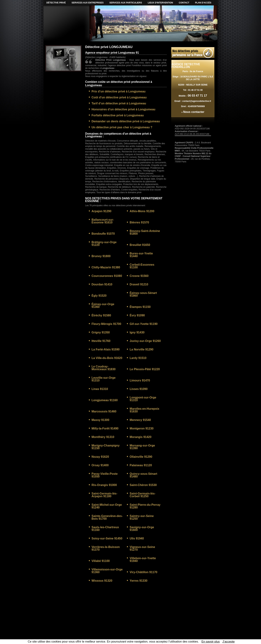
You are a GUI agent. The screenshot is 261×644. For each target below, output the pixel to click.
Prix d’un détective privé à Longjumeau (119, 91)
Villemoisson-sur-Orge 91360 (107, 571)
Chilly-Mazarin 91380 (106, 267)
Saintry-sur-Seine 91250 (142, 517)
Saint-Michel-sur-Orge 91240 (107, 506)
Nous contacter (194, 112)
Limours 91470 (140, 380)
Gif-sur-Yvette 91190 (144, 324)
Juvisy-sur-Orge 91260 (145, 341)
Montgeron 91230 (142, 428)
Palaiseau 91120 (141, 465)
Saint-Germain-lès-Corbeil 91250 (142, 495)
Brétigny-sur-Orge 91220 (104, 244)
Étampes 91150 (140, 307)
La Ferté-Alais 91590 (106, 349)
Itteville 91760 (101, 341)
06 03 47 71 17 (197, 96)
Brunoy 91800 (101, 256)
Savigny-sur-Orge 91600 (142, 529)
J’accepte (229, 642)
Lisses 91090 (139, 389)
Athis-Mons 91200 (142, 211)
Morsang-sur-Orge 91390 (142, 447)
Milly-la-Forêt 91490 (105, 428)
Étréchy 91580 (101, 315)
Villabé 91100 (101, 561)
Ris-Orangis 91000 (104, 485)
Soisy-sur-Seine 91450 (107, 538)
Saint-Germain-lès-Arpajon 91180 (104, 495)
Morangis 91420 (140, 437)
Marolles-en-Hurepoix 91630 (144, 410)
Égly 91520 (99, 296)
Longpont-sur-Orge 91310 (143, 399)
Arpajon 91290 (101, 211)
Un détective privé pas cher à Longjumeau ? (122, 127)
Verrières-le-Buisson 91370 (106, 548)
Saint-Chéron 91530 (143, 485)
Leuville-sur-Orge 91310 (103, 379)
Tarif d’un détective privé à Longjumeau (119, 103)
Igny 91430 (137, 332)
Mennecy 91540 (140, 420)
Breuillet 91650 (140, 245)
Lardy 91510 (138, 358)
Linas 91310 (100, 389)
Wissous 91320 (102, 581)
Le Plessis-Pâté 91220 (145, 369)
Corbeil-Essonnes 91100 (142, 266)
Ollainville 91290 (141, 457)
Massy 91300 (100, 420)
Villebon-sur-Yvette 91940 (143, 560)
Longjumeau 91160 (105, 400)
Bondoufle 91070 (103, 234)
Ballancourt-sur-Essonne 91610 (103, 221)
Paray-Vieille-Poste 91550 (105, 475)
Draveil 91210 (139, 284)
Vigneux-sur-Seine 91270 (142, 548)
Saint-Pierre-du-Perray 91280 (145, 506)
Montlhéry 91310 (103, 437)
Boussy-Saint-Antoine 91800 (145, 232)
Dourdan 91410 (102, 284)
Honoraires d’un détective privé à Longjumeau (123, 109)
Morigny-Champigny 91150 (106, 447)
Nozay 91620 (100, 457)
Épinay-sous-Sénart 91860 (143, 294)
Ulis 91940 (137, 538)
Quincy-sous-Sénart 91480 (143, 475)
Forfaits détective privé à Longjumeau (118, 115)
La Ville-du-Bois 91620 (107, 358)
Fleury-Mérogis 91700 (106, 324)
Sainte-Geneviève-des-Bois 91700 (107, 517)
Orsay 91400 (100, 465)
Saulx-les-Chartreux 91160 (105, 529)
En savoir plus (211, 642)
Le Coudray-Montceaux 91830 (104, 368)
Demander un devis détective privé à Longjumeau (126, 121)
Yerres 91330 (138, 581)
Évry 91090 (137, 315)
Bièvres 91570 (139, 222)
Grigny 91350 (101, 332)
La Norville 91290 (141, 349)
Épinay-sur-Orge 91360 (103, 306)
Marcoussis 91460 (104, 411)
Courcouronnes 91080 (107, 276)
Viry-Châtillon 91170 (143, 572)
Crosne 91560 (139, 276)
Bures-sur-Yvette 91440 (141, 255)
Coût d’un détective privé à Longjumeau (119, 97)
